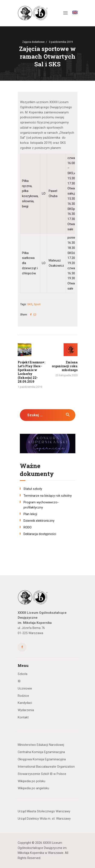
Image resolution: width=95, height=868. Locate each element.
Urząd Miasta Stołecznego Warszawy (44, 811)
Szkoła (23, 674)
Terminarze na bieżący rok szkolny (48, 496)
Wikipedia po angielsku (33, 788)
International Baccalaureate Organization (46, 767)
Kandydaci (25, 703)
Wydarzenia (26, 710)
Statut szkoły (33, 489)
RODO (28, 527)
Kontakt (23, 717)
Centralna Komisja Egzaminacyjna (41, 752)
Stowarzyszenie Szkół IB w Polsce (42, 774)
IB (19, 681)
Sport (37, 304)
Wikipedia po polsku (31, 781)
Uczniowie (25, 688)
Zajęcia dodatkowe (33, 42)
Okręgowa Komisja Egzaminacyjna (42, 759)
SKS (30, 304)
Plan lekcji (30, 514)
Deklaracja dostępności (40, 534)
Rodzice (23, 696)
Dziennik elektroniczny (39, 521)
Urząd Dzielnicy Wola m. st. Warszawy (44, 819)
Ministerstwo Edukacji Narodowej (41, 745)
